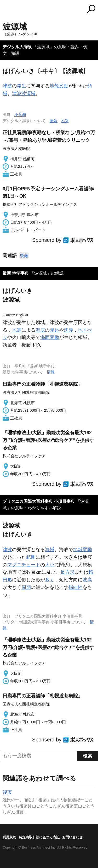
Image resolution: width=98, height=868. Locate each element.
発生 (21, 86)
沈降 (68, 330)
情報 (54, 121)
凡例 (65, 121)
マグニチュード (24, 565)
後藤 (24, 256)
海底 (40, 330)
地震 (17, 330)
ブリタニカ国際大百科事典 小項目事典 (39, 501)
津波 (7, 86)
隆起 (54, 330)
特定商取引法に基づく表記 (39, 837)
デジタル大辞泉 (17, 47)
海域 (50, 550)
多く (50, 580)
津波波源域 (24, 93)
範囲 (31, 557)
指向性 (76, 587)
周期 (26, 587)
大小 (50, 565)
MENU (7, 10)
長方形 (67, 572)
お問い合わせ (72, 837)
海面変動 (50, 337)
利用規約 (9, 837)
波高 (87, 580)
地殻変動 (59, 86)
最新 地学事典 (16, 273)
